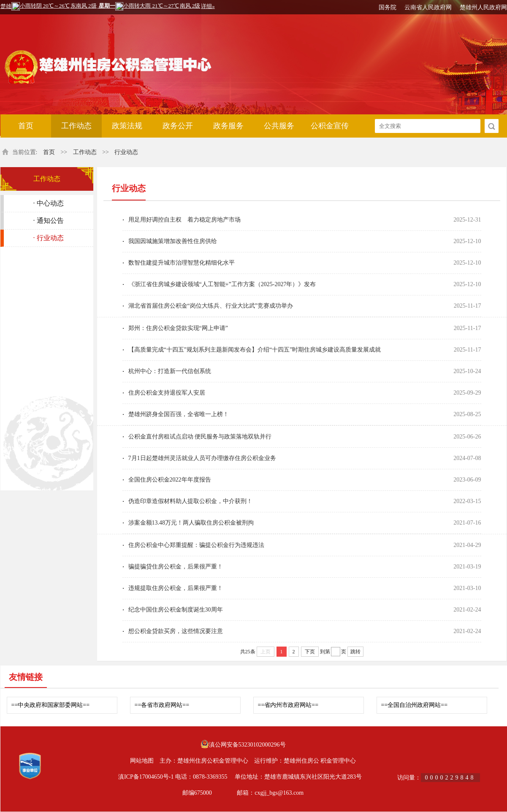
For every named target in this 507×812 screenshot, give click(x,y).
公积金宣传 (330, 126)
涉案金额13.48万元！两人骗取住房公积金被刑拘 (191, 523)
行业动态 (126, 152)
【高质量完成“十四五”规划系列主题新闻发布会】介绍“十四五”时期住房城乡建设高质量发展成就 (255, 350)
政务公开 (178, 126)
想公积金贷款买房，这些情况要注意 (176, 631)
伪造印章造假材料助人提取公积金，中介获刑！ (190, 501)
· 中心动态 (49, 203)
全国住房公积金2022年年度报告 (170, 480)
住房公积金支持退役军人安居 (167, 393)
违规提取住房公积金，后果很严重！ (176, 588)
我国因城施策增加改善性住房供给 (173, 241)
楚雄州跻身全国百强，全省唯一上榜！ (179, 414)
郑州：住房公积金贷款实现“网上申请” (178, 328)
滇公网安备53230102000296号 (247, 745)
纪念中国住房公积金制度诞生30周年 (176, 610)
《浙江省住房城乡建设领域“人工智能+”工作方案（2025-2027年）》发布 (222, 284)
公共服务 (279, 126)
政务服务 (228, 126)
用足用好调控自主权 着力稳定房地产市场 (184, 220)
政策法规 (127, 126)
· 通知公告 (49, 221)
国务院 (388, 7)
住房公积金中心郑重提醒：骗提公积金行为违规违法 (196, 545)
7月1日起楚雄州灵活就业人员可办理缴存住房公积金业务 (202, 458)
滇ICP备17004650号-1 (146, 777)
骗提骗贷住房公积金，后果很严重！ (176, 567)
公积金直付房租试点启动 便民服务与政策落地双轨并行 (200, 437)
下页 (310, 652)
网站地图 (142, 761)
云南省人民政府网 (428, 7)
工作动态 (76, 126)
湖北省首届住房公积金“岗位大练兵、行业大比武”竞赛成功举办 (211, 306)
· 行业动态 (49, 238)
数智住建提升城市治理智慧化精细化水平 (182, 263)
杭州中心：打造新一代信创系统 (170, 371)
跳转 (355, 652)
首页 (26, 126)
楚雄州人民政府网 (483, 7)
